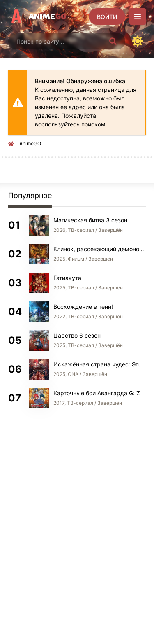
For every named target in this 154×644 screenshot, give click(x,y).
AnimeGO (30, 143)
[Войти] (107, 16)
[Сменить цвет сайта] (138, 41)
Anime (48, 16)
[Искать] (113, 41)
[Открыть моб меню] (138, 16)
